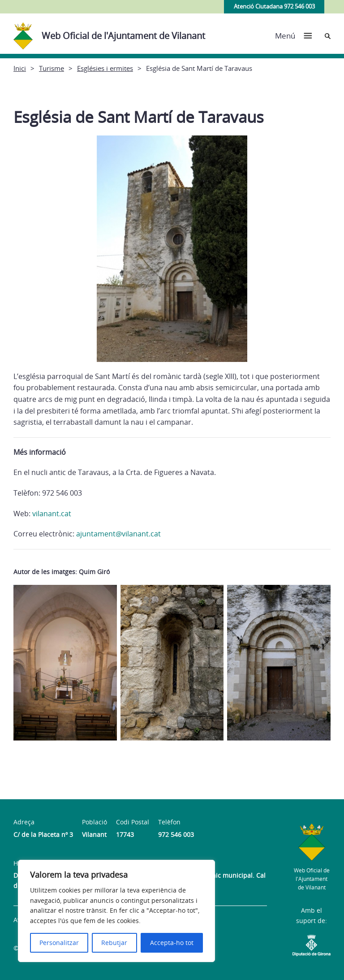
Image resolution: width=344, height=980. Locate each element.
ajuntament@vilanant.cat (118, 534)
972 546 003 (176, 834)
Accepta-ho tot (172, 943)
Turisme (52, 68)
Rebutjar (114, 943)
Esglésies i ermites (105, 68)
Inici (20, 68)
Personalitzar (59, 943)
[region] (116, 911)
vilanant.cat (52, 514)
